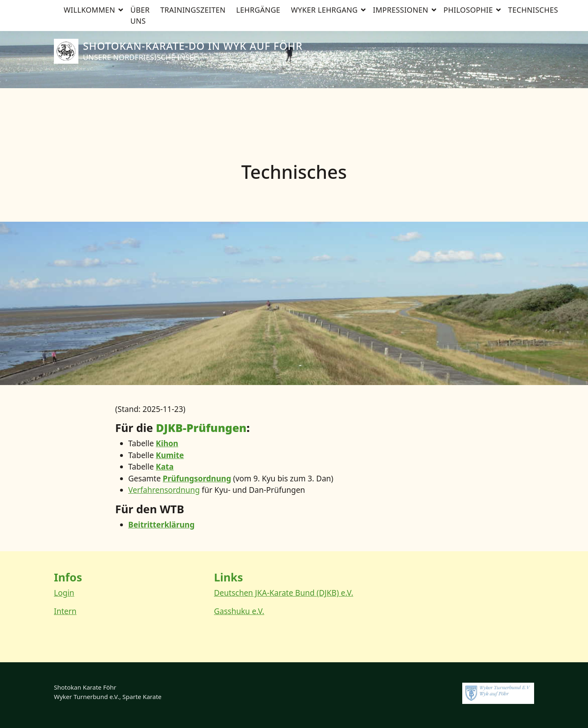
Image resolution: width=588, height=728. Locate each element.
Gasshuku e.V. (239, 611)
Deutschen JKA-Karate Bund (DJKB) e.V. (284, 593)
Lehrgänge (258, 98)
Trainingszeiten (193, 98)
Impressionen (400, 98)
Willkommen (89, 98)
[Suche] (516, 7)
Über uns (140, 104)
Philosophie (468, 98)
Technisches (533, 98)
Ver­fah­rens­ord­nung (164, 490)
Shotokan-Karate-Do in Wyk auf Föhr (193, 46)
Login (64, 593)
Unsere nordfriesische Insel (140, 57)
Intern (65, 611)
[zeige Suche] (524, 7)
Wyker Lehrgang (324, 98)
